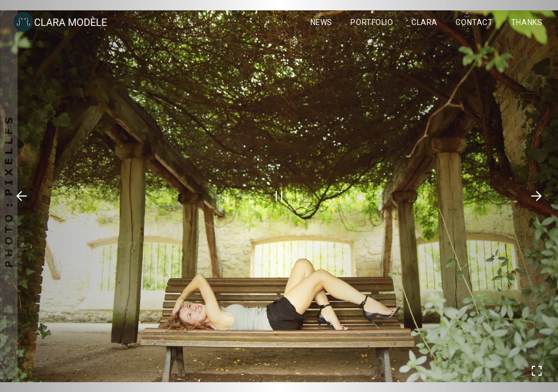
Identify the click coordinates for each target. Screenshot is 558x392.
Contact (474, 22)
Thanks (527, 22)
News (322, 22)
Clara (424, 22)
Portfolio (372, 22)
